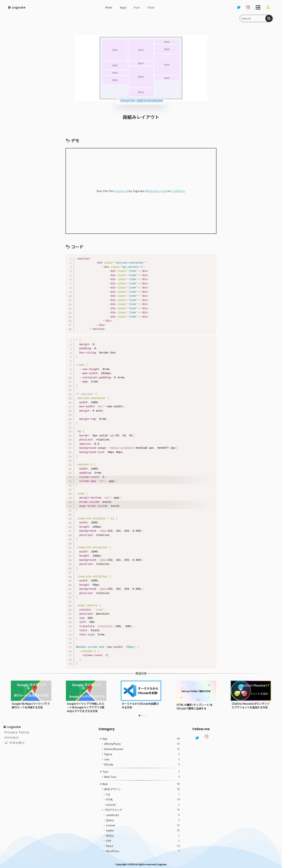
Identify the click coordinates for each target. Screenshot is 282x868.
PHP (143, 841)
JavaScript (143, 815)
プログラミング (142, 810)
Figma (142, 754)
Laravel (143, 825)
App (123, 7)
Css (143, 794)
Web (109, 7)
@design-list (156, 191)
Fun (137, 7)
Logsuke (162, 864)
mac (142, 759)
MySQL (143, 836)
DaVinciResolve (142, 749)
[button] (140, 716)
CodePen (178, 191)
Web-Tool (142, 777)
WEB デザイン (142, 789)
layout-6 (121, 191)
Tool (151, 7)
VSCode (142, 764)
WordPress (143, 851)
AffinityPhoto (142, 744)
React (143, 846)
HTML (143, 799)
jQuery (143, 820)
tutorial (143, 805)
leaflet (143, 830)
